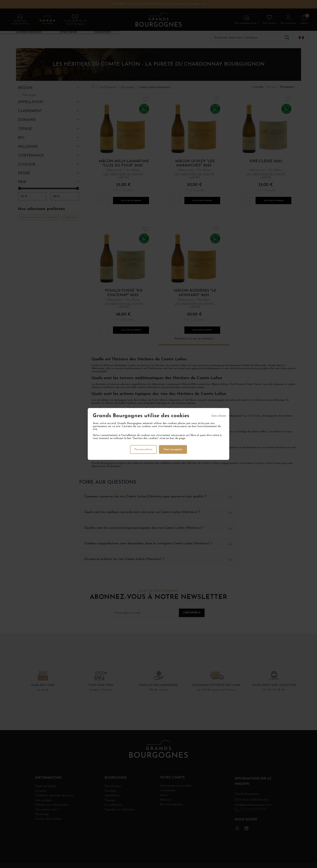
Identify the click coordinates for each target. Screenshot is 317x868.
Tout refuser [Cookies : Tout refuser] (219, 416)
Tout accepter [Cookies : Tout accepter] (173, 449)
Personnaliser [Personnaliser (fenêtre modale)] (143, 449)
